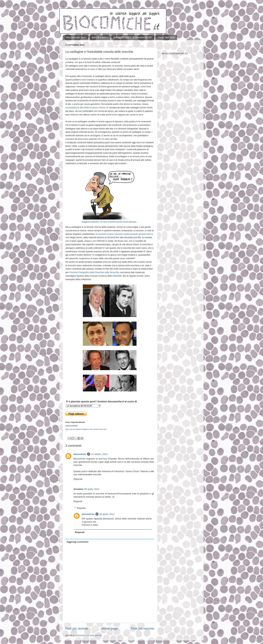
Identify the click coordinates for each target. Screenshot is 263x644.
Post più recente (77, 628)
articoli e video (100, 37)
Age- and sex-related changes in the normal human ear (86, 429)
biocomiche (80, 454)
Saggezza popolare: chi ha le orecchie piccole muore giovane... (110, 222)
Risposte (81, 508)
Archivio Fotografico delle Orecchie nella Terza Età (95, 272)
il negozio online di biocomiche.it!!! (133, 37)
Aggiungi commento (78, 542)
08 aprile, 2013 (107, 514)
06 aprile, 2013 (92, 489)
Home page (110, 628)
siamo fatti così (166, 37)
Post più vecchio (143, 628)
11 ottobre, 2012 (99, 454)
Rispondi (78, 479)
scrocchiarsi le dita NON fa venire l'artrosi (85, 108)
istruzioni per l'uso (76, 37)
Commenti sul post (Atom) (88, 635)
